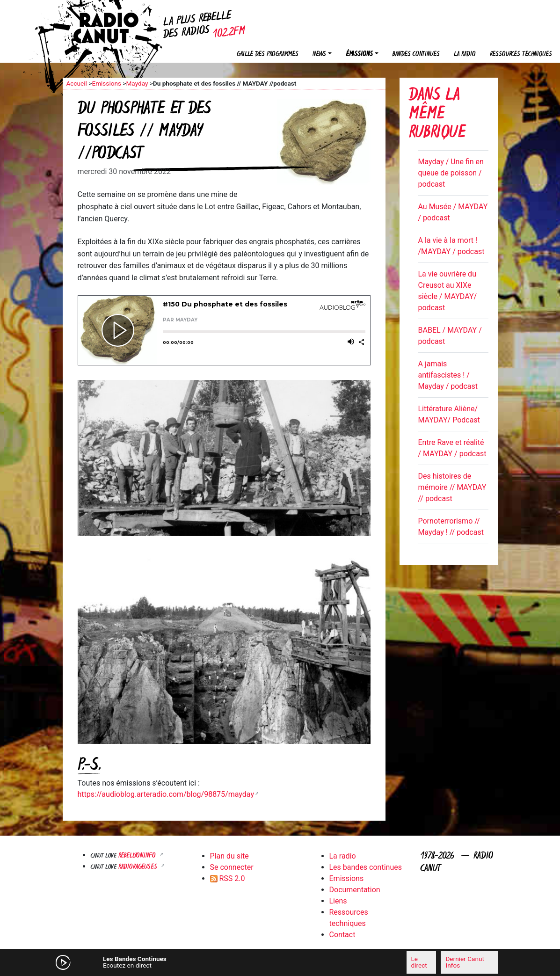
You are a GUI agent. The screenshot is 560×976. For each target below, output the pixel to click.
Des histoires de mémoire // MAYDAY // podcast (452, 487)
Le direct (419, 962)
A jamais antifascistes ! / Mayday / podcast (448, 375)
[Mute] (187, 962)
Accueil (77, 83)
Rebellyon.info (138, 856)
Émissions (359, 55)
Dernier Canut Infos (465, 962)
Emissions (106, 83)
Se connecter (232, 867)
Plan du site (229, 856)
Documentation (355, 890)
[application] (280, 962)
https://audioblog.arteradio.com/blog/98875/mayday (166, 794)
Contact (342, 935)
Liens (338, 901)
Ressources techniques (521, 55)
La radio (465, 55)
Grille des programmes (268, 55)
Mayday (137, 83)
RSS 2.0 (228, 878)
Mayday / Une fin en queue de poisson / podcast (451, 173)
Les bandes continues (366, 867)
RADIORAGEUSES (139, 867)
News (319, 55)
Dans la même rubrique (437, 115)
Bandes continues (416, 55)
